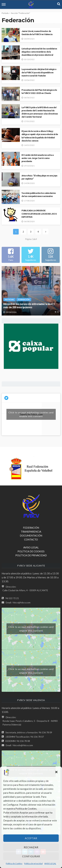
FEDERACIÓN (31, 528)
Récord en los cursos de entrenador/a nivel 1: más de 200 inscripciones (29, 306)
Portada (5, 13)
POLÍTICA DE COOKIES (31, 551)
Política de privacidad (33, 863)
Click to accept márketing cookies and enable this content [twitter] (31, 414)
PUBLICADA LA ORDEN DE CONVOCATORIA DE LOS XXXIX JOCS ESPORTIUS (39, 214)
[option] (31, 291)
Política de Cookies (14, 863)
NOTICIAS (9, 299)
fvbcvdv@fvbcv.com (23, 745)
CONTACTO (31, 539)
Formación (24, 299)
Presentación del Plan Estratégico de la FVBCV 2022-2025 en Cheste (39, 91)
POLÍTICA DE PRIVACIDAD (31, 555)
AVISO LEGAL (50, 863)
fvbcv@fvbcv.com (21, 602)
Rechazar (31, 847)
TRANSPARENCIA (31, 532)
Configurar (31, 856)
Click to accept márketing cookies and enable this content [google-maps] (31, 629)
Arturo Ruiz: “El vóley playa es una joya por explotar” (39, 177)
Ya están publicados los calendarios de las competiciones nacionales (39, 195)
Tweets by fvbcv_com (31, 414)
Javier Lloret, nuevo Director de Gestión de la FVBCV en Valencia (37, 33)
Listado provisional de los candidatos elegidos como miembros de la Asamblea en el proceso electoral (39, 52)
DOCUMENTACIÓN (31, 536)
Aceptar (31, 838)
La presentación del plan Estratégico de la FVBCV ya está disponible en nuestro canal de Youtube (39, 72)
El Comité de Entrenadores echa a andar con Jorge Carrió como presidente (38, 158)
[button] (57, 772)
